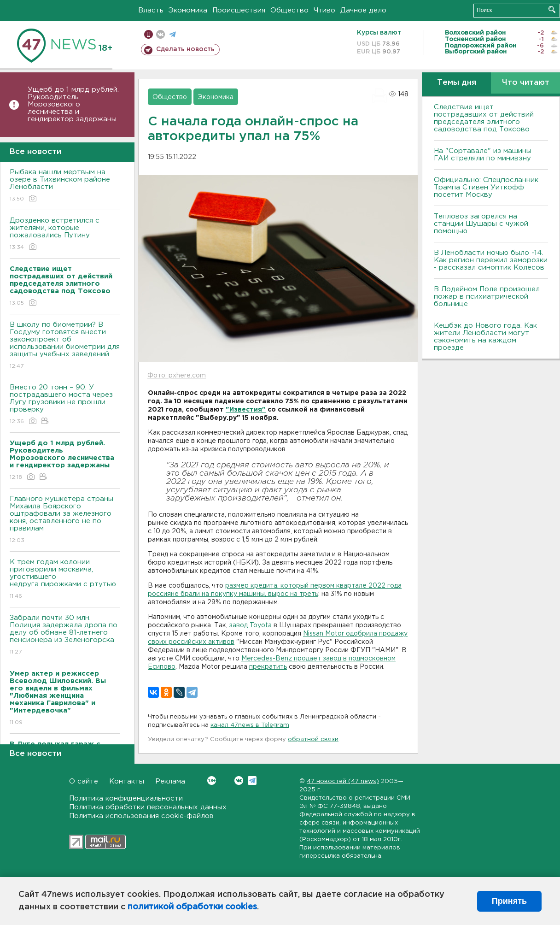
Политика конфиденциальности (126, 798)
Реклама (170, 781)
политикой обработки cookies (192, 907)
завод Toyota (251, 625)
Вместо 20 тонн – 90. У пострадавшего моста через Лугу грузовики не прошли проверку (65, 405)
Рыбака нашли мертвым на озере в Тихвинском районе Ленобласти (65, 186)
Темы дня (457, 83)
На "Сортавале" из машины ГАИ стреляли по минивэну (483, 155)
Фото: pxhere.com (177, 376)
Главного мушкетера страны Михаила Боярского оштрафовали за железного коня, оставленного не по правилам (65, 520)
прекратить (268, 667)
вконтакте (160, 34)
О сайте (84, 781)
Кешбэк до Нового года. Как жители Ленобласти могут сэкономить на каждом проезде (485, 337)
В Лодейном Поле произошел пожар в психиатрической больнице (487, 297)
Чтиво (324, 10)
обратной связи (313, 739)
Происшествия (239, 10)
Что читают (526, 83)
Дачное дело (363, 10)
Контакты (127, 781)
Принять (509, 901)
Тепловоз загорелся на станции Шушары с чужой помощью (481, 224)
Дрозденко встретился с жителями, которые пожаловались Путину (65, 234)
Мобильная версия (149, 34)
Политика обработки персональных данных (148, 807)
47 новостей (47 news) (343, 781)
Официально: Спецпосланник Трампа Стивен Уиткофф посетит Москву (486, 187)
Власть (151, 10)
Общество (289, 10)
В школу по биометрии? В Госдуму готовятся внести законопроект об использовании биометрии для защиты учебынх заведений (65, 346)
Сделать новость (185, 49)
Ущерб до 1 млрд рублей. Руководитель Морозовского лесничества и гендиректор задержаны (73, 104)
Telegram (252, 781)
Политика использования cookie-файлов (141, 816)
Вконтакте (212, 781)
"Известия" (246, 410)
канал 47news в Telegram (250, 725)
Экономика (188, 10)
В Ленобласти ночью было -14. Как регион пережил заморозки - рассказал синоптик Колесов (491, 260)
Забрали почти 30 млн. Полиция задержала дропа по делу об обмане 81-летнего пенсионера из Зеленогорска (65, 635)
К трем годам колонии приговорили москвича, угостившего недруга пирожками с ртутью (65, 580)
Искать (552, 9)
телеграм (172, 34)
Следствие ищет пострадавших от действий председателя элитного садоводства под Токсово (484, 118)
